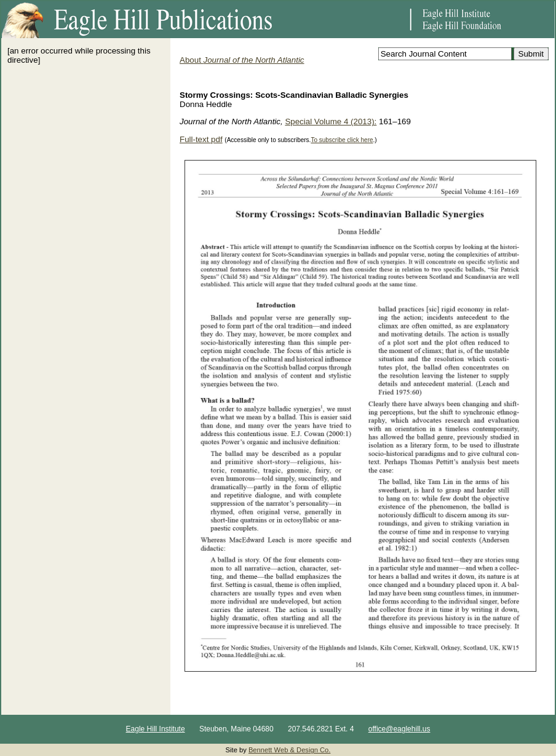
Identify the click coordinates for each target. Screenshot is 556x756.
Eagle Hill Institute (156, 729)
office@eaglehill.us (399, 729)
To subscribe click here (342, 140)
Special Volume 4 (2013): (331, 121)
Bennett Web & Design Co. (290, 750)
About (242, 60)
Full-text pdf (201, 139)
